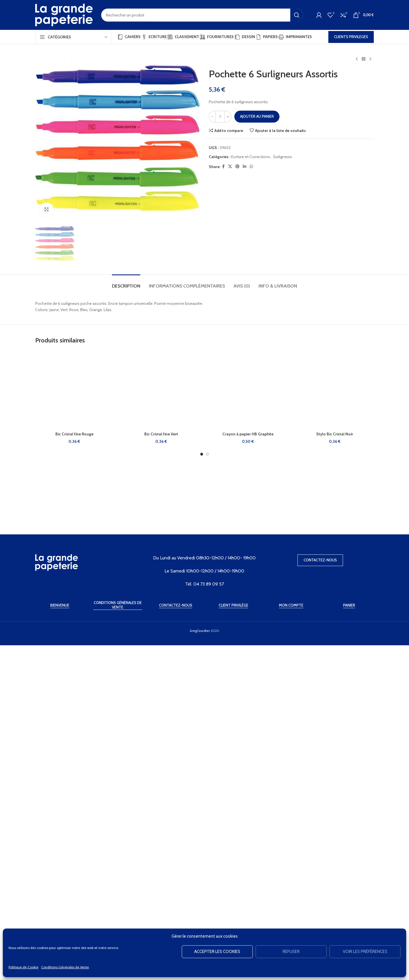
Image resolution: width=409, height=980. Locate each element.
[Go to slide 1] (202, 842)
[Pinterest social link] (237, 167)
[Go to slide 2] (207, 842)
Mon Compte (291, 925)
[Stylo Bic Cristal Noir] (335, 777)
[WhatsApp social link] (251, 167)
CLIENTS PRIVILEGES (351, 37)
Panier (349, 925)
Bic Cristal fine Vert (161, 821)
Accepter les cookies (217, 952)
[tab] (126, 670)
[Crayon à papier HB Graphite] (248, 777)
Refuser (291, 952)
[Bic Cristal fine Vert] (161, 777)
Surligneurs (282, 157)
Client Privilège (233, 925)
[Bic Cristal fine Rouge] (74, 777)
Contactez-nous (320, 880)
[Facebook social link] (223, 167)
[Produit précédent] (357, 59)
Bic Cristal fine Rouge (74, 821)
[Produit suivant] (370, 59)
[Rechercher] (202, 15)
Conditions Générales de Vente (65, 967)
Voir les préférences (365, 952)
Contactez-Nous (176, 925)
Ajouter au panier (257, 116)
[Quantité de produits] (220, 117)
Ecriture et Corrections (251, 157)
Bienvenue (60, 925)
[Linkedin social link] (245, 167)
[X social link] (230, 167)
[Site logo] (64, 15)
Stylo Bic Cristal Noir (335, 821)
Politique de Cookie (23, 967)
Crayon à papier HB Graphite (248, 821)
